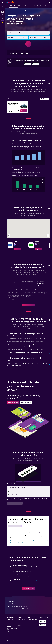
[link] (24, 111)
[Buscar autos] (2, 12)
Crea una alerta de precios (35, 581)
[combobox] (15, 29)
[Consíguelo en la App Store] (43, 625)
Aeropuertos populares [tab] (15, 526)
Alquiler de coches (10, 9)
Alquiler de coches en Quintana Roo (35, 9)
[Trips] (2, 19)
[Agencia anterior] (9, 236)
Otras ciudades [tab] (29, 529)
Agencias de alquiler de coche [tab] (16, 529)
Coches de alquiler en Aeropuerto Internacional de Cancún (21, 541)
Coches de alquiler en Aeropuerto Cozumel (18, 543)
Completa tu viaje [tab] (31, 532)
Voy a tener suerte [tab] (42, 532)
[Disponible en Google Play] (27, 64)
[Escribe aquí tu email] (30, 495)
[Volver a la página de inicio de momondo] (9, 2)
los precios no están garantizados (39, 600)
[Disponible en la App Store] (35, 64)
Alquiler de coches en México (21, 9)
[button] (2, 2)
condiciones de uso (28, 506)
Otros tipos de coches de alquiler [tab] (17, 532)
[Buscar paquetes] (2, 15)
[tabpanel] (28, 167)
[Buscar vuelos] (2, 6)
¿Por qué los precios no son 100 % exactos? (29, 609)
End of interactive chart (13, 161)
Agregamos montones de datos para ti (29, 606)
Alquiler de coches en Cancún (12, 10)
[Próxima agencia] (48, 236)
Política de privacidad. (40, 506)
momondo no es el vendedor (29, 604)
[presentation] (35, 64)
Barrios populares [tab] (27, 526)
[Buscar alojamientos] (2, 9)
